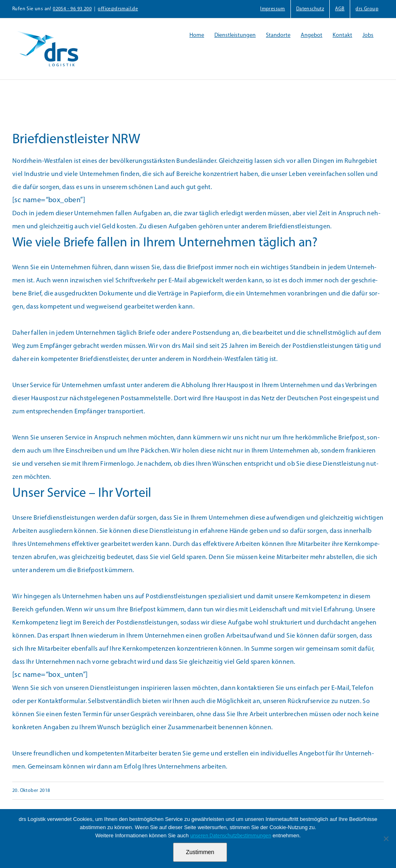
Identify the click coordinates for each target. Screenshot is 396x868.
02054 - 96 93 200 (72, 9)
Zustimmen (200, 852)
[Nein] (386, 839)
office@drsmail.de (118, 9)
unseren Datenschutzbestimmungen (231, 836)
